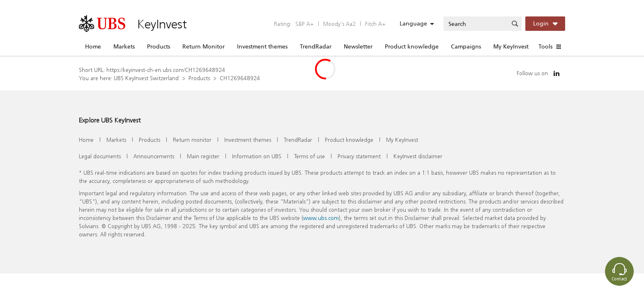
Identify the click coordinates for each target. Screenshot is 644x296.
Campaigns (466, 46)
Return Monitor (204, 46)
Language (413, 23)
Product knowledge (412, 46)
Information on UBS (257, 156)
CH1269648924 (240, 78)
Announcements (154, 156)
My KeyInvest (511, 46)
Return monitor (192, 140)
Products (159, 46)
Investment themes (262, 46)
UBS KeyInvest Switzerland (146, 78)
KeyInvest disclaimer (418, 156)
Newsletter (358, 46)
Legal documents (100, 156)
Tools (545, 46)
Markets (124, 46)
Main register (203, 156)
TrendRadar (316, 46)
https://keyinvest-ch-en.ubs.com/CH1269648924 (166, 70)
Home (93, 46)
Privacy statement (359, 156)
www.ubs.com (321, 218)
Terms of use (309, 156)
